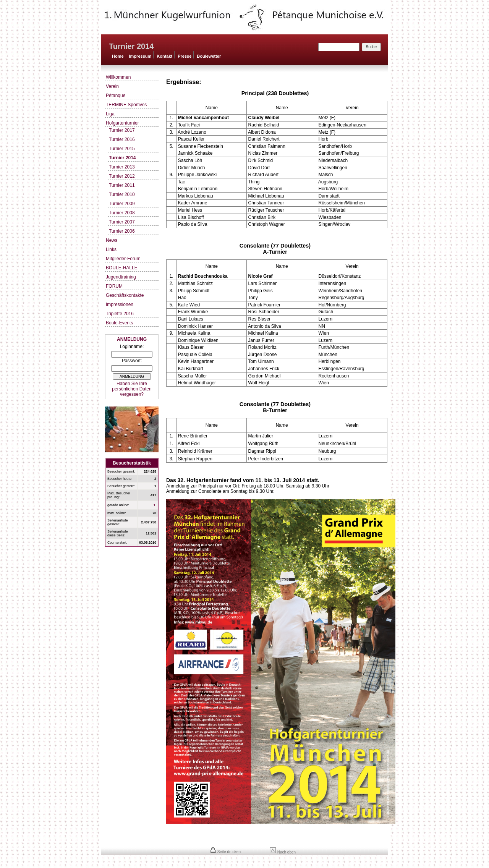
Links (111, 249)
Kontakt (164, 56)
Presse (185, 56)
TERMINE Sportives (126, 105)
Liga (110, 114)
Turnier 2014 (122, 158)
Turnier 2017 (122, 130)
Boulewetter (209, 56)
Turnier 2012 (122, 176)
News (112, 240)
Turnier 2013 (122, 167)
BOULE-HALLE (122, 268)
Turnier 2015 (122, 149)
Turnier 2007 (122, 222)
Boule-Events (119, 323)
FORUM (114, 286)
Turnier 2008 (122, 213)
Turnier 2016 (122, 139)
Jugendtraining (121, 277)
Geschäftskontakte (125, 295)
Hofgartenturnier (122, 123)
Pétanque (116, 96)
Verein (112, 86)
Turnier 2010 (122, 194)
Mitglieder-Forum (123, 259)
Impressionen (120, 304)
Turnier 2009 (122, 204)
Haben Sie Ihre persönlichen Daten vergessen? (132, 389)
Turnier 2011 (122, 185)
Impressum (140, 56)
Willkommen (118, 77)
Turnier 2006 (122, 231)
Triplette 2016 (120, 314)
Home (118, 56)
